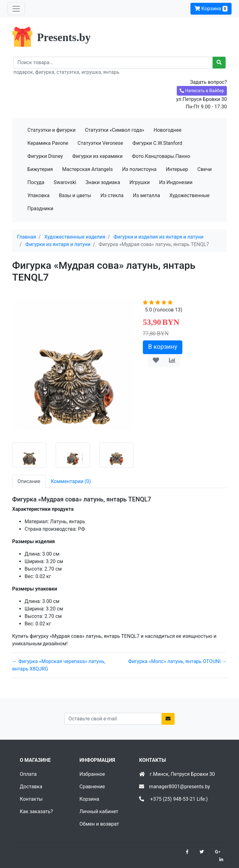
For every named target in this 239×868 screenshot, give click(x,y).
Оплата (28, 774)
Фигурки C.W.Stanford (157, 143)
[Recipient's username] (113, 63)
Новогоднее (167, 130)
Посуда (36, 182)
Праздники (40, 209)
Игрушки (140, 182)
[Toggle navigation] (16, 9)
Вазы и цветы (75, 195)
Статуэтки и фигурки (52, 130)
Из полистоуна (139, 169)
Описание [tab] (29, 481)
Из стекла (112, 195)
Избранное (92, 774)
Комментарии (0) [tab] (71, 481)
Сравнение (92, 787)
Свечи (204, 169)
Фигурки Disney (45, 156)
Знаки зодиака (103, 182)
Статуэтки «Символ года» (115, 130)
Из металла (146, 195)
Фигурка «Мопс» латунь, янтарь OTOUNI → (178, 661)
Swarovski (65, 182)
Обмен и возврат (99, 824)
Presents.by (64, 38)
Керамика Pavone (48, 143)
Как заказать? (36, 811)
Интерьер (177, 169)
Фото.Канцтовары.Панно (161, 156)
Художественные (189, 195)
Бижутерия (40, 169)
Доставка (31, 787)
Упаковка (38, 195)
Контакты (31, 799)
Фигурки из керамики (97, 156)
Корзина (211, 9)
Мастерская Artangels (88, 169)
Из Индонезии (176, 182)
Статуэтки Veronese (100, 143)
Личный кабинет (99, 811)
